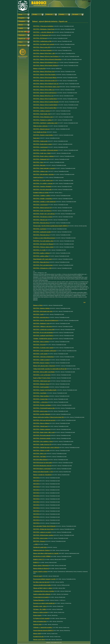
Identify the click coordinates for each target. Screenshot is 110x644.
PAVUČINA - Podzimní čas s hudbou (42, 120)
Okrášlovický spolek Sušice (40, 547)
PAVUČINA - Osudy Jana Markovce (42, 211)
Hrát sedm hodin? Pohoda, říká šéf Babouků (44, 526)
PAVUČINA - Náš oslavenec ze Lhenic (43, 217)
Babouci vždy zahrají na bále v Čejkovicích (44, 366)
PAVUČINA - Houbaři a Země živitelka (43, 135)
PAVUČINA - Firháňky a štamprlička (43, 199)
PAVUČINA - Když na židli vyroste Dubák (44, 372)
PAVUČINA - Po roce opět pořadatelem (43, 333)
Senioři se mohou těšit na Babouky (42, 594)
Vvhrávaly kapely (38, 576)
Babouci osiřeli (37, 634)
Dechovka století (37, 624)
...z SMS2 (36, 544)
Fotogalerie (22, 18)
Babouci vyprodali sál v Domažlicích (42, 475)
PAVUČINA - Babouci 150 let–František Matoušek (46, 102)
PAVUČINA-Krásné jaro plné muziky (43, 463)
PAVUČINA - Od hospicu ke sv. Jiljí (42, 268)
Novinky (35, 14)
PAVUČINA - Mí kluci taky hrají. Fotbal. (43, 529)
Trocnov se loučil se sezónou (40, 572)
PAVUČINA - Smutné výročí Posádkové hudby (45, 390)
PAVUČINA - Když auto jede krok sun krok (44, 420)
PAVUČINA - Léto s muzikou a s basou (43, 441)
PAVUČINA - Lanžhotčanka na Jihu (42, 41)
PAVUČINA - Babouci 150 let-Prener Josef (44, 72)
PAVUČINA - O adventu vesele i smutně (43, 348)
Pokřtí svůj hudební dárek (40, 621)
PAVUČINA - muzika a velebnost (41, 253)
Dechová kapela (37, 615)
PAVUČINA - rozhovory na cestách (42, 532)
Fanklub (21, 28)
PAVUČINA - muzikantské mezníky (42, 232)
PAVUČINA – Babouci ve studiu (41, 451)
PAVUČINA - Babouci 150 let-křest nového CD (45, 81)
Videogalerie (22, 21)
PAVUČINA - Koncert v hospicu (41, 363)
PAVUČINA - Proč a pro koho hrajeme (43, 265)
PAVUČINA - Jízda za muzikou (41, 342)
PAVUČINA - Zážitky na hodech (41, 360)
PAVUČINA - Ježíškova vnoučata (42, 111)
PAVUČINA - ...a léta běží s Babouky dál (43, 32)
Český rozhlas (22, 46)
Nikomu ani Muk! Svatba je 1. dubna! (43, 588)
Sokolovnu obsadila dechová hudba (42, 585)
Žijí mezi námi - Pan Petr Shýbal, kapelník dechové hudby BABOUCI (51, 226)
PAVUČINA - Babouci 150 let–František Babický (45, 105)
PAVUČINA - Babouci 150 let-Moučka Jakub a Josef (46, 87)
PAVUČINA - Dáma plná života (41, 262)
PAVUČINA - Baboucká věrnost (41, 384)
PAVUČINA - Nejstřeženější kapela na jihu (44, 408)
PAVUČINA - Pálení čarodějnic (41, 396)
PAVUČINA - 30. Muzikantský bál (42, 35)
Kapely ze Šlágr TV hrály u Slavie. (42, 378)
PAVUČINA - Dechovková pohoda (42, 438)
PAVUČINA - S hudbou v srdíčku (42, 196)
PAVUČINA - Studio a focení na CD (42, 444)
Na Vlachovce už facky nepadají (41, 618)
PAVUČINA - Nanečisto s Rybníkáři (42, 187)
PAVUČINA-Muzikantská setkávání (42, 466)
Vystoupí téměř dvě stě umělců (41, 597)
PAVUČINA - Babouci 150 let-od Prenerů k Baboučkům (47, 59)
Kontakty (62, 14)
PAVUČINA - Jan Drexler (40, 229)
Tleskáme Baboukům (39, 600)
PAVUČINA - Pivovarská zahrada (42, 435)
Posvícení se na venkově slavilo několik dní (44, 603)
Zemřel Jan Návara (38, 177)
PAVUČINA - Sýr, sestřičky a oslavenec (43, 183)
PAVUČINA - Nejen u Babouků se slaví (43, 117)
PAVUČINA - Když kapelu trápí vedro (43, 311)
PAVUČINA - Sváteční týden (40, 399)
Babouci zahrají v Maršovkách (41, 565)
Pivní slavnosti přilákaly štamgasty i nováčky (44, 579)
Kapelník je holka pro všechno (41, 193)
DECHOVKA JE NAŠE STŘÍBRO (42, 556)
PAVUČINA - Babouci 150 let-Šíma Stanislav (45, 75)
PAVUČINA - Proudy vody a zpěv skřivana (44, 214)
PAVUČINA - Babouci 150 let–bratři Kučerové (45, 93)
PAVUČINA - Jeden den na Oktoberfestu (43, 357)
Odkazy (21, 42)
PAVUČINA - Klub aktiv (39, 165)
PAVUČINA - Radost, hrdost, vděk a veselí (44, 432)
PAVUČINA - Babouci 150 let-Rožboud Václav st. (46, 62)
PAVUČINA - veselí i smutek (40, 354)
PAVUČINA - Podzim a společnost (42, 429)
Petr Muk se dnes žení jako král (41, 582)
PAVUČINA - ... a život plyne (40, 402)
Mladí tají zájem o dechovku (40, 126)
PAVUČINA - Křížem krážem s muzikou (43, 535)
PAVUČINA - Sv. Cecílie (39, 250)
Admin (89, 1)
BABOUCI (36, 562)
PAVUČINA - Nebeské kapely (41, 426)
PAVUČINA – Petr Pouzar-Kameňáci (43, 50)
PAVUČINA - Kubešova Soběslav (41, 308)
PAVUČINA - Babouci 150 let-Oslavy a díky (44, 53)
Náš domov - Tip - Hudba (40, 609)
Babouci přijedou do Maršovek (41, 568)
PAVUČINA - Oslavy (38, 162)
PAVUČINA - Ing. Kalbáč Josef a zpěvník (44, 44)
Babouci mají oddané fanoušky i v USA (43, 472)
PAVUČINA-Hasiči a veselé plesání (42, 469)
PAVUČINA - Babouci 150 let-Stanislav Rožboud (46, 66)
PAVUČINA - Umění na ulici (40, 141)
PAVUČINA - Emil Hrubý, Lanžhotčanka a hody (45, 123)
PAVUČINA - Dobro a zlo (40, 454)
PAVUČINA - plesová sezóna (40, 411)
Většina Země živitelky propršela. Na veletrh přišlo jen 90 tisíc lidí (50, 369)
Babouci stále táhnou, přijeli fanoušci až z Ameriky (46, 553)
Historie (21, 25)
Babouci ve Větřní (38, 305)
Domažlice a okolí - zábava (40, 606)
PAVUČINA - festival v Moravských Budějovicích (46, 320)
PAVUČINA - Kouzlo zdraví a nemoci (43, 144)
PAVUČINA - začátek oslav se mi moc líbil (44, 330)
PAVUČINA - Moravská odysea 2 (42, 235)
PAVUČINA (36, 478)
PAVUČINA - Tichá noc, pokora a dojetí (43, 247)
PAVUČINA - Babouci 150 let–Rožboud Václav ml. (46, 84)
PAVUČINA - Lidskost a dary (41, 171)
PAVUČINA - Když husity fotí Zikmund (43, 244)
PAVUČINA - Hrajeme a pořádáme (42, 405)
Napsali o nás (22, 39)
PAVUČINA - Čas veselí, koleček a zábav (43, 241)
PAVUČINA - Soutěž (38, 314)
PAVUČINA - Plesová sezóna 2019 (42, 47)
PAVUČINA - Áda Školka (40, 457)
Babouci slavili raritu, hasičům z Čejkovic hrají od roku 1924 (49, 417)
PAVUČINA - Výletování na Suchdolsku (43, 26)
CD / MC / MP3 (23, 32)
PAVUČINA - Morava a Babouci (41, 423)
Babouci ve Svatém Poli (39, 69)
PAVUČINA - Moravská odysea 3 (42, 223)
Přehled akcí (49, 14)
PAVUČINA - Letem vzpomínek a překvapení (45, 351)
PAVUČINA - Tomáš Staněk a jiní (42, 114)
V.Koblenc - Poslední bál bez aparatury (43, 339)
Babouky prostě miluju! (39, 640)
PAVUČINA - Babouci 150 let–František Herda (45, 99)
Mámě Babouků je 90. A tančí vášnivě (43, 259)
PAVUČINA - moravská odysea (41, 317)
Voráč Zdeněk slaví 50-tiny (40, 132)
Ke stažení (75, 14)
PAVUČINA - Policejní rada (40, 220)
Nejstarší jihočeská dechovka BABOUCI (43, 631)
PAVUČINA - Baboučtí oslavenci (41, 129)
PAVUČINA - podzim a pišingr (41, 256)
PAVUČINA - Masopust (39, 541)
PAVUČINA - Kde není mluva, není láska (43, 174)
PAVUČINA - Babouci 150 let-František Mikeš (45, 108)
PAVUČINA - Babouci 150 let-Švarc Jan (43, 96)
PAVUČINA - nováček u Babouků (42, 414)
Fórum (20, 14)
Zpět (84, 302)
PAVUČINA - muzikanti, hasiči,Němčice (43, 336)
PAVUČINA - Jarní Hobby (40, 393)
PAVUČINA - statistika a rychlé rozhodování (44, 202)
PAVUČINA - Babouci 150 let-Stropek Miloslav (45, 78)
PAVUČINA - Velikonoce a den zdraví (43, 326)
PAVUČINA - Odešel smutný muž (42, 381)
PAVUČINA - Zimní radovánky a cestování (44, 168)
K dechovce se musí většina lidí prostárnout (44, 238)
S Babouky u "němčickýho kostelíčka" (43, 627)
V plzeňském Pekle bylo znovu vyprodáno (44, 591)
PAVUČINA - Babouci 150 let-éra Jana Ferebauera (46, 56)
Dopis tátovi (36, 138)
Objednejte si (22, 35)
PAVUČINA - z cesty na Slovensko (42, 375)
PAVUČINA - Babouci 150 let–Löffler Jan (44, 90)
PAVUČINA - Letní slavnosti (40, 147)
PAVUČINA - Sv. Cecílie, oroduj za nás (43, 180)
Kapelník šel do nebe (38, 637)
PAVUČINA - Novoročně (39, 345)
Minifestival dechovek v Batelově (41, 550)
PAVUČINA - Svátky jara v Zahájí (42, 153)
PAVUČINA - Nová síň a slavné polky (43, 190)
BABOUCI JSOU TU (39, 559)
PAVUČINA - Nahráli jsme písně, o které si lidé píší (46, 447)
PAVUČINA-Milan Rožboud (40, 460)
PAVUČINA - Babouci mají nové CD (42, 208)
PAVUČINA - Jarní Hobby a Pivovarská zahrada (45, 150)
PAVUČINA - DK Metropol (40, 38)
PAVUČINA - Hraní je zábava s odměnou (44, 156)
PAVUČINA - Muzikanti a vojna (41, 323)
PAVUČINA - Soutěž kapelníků (41, 387)
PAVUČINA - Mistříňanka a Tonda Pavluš (44, 29)
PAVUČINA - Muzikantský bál (41, 159)
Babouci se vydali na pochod (40, 612)
